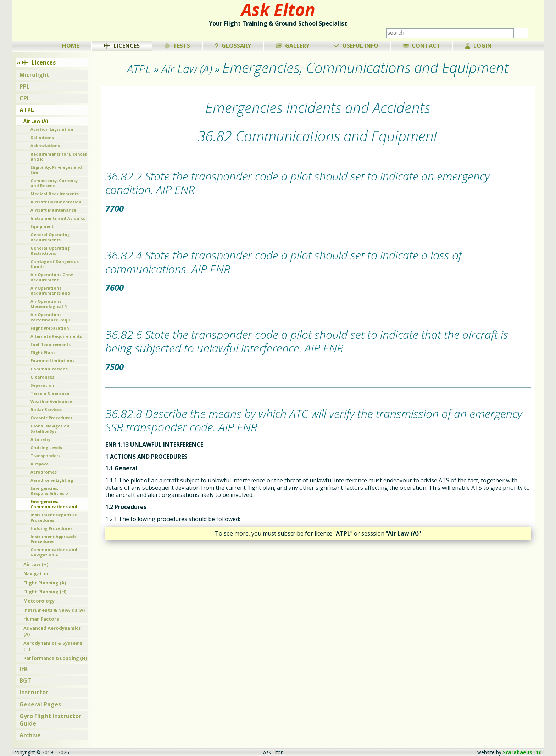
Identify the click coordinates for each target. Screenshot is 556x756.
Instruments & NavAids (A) (54, 610)
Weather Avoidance (51, 401)
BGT (25, 681)
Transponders (45, 456)
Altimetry (40, 439)
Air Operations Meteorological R (49, 304)
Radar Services (46, 410)
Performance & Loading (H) (55, 658)
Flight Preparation (50, 328)
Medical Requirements (55, 194)
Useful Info (356, 46)
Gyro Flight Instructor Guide (50, 720)
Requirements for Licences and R (59, 157)
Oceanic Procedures (51, 418)
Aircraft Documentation (56, 202)
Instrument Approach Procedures (53, 539)
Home (71, 46)
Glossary (233, 46)
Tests (177, 46)
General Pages (40, 704)
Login (479, 46)
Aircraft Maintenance (53, 210)
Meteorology (39, 601)
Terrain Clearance (50, 393)
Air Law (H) (36, 564)
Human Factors (41, 619)
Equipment (42, 226)
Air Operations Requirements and (50, 291)
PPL (25, 86)
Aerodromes (44, 472)
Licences (122, 46)
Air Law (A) (36, 121)
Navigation (37, 573)
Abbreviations (45, 145)
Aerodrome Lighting (52, 480)
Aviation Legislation (52, 129)
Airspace (40, 464)
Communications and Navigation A (54, 552)
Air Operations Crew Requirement (52, 277)
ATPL (27, 110)
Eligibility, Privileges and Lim (56, 170)
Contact (422, 46)
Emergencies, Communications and (54, 504)
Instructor (34, 692)
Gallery (293, 46)
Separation (42, 385)
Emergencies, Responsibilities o (49, 491)
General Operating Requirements (50, 237)
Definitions (42, 137)
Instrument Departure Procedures (54, 517)
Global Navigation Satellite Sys (50, 429)
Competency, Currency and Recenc (54, 183)
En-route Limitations (52, 361)
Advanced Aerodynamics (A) (52, 631)
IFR (24, 669)
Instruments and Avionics (58, 218)
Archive (30, 735)
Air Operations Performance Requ (50, 317)
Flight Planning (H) (45, 592)
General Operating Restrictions (50, 251)
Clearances (42, 377)
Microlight (34, 75)
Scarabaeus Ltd (522, 752)
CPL (25, 98)
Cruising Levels (46, 447)
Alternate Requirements (56, 336)
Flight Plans (43, 352)
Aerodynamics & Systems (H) (53, 646)
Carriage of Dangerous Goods (55, 264)
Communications (49, 369)
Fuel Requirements (51, 344)
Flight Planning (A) (45, 583)
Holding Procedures (51, 528)
